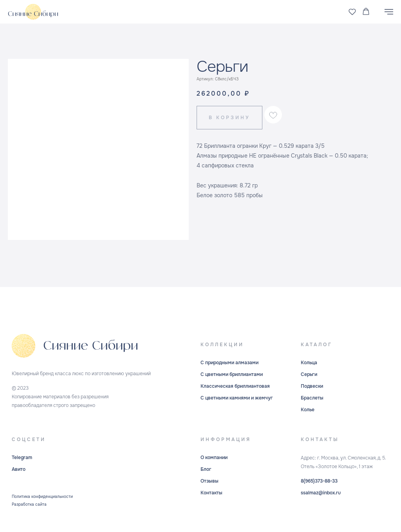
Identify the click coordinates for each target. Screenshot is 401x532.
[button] (352, 12)
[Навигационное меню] (389, 12)
